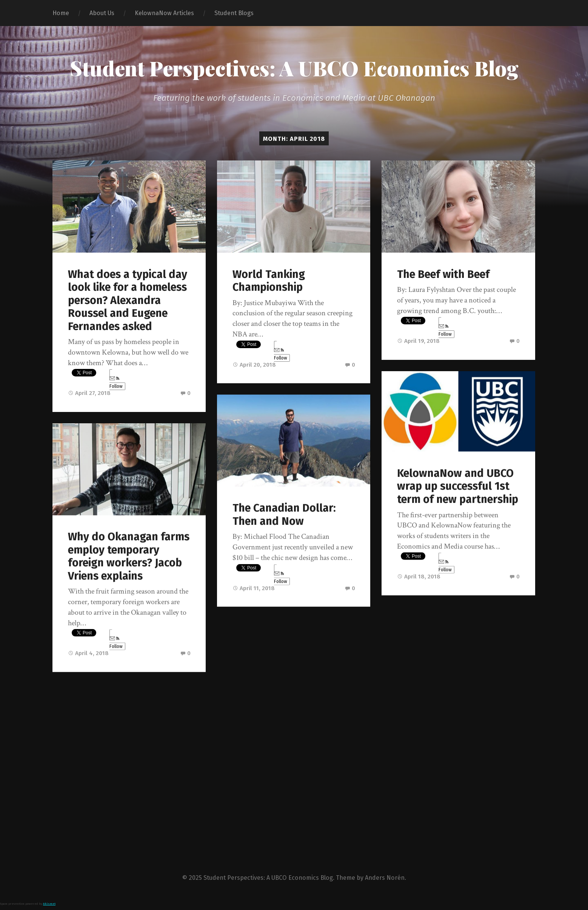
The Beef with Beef (443, 274)
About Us (102, 13)
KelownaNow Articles (164, 13)
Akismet (49, 905)
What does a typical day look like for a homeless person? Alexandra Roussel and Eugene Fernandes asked (128, 300)
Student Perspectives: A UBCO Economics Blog (294, 68)
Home (61, 13)
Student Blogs (234, 13)
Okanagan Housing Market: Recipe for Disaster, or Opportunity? (444, 740)
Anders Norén (385, 879)
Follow (116, 383)
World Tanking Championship (269, 281)
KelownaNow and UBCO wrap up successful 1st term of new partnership (458, 486)
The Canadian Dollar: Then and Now (284, 515)
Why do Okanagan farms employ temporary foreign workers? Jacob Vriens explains (129, 556)
